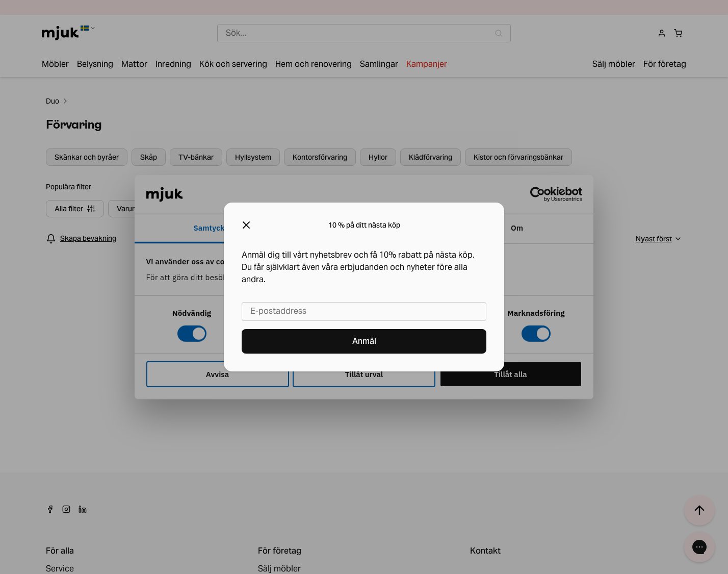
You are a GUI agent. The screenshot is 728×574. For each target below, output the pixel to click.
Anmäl (364, 341)
